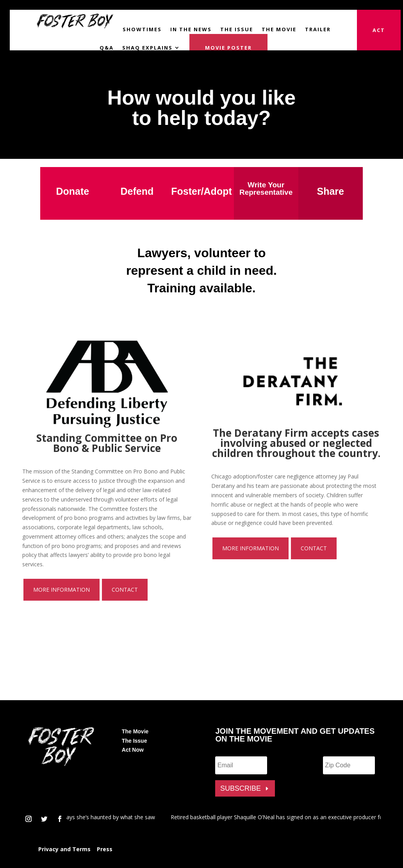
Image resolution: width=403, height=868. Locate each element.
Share (330, 191)
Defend (137, 191)
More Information (62, 590)
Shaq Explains (147, 48)
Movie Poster (228, 47)
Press (105, 849)
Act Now (133, 750)
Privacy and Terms (64, 849)
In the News (191, 29)
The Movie (279, 29)
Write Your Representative (266, 189)
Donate (72, 191)
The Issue (237, 29)
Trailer (318, 29)
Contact (125, 590)
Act (379, 30)
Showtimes (142, 29)
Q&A (107, 48)
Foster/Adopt (201, 191)
